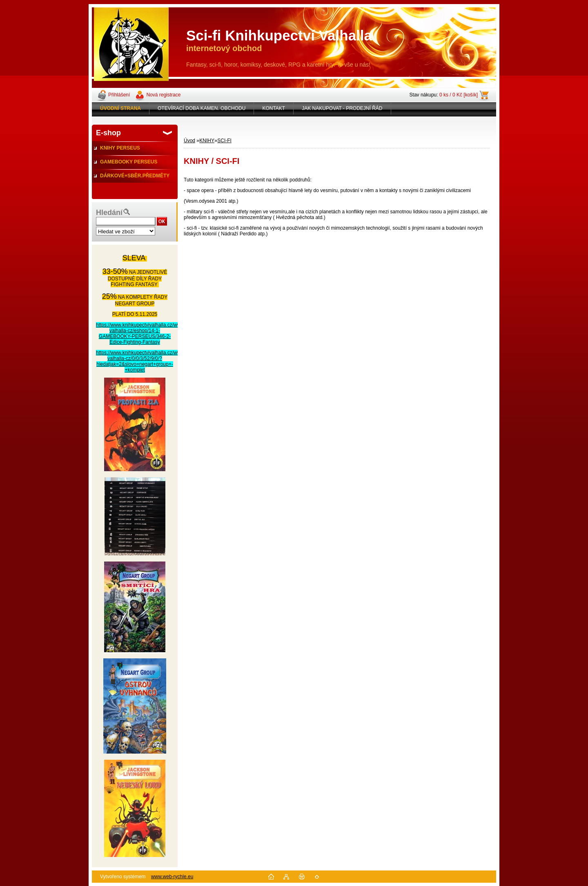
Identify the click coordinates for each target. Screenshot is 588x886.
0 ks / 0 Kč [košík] (459, 95)
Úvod (189, 141)
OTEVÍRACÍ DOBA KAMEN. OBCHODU (202, 108)
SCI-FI (224, 141)
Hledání (109, 213)
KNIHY (207, 141)
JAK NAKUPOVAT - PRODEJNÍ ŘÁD (342, 108)
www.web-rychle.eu (172, 877)
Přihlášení (119, 95)
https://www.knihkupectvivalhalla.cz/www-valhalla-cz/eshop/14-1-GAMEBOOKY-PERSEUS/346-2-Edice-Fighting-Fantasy (141, 333)
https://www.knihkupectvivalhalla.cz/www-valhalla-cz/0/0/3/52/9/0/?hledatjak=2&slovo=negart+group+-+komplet (141, 361)
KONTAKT (274, 108)
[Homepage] (121, 108)
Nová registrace (163, 95)
